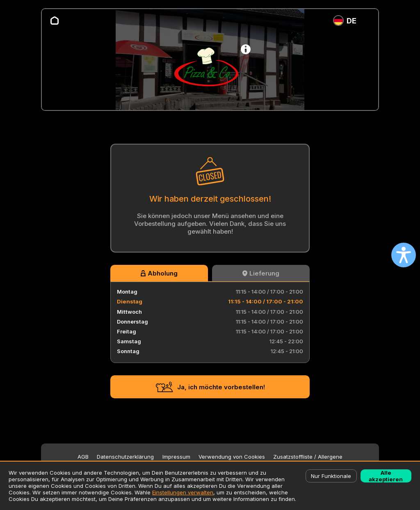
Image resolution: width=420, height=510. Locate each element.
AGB (83, 457)
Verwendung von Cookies (232, 457)
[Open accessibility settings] (404, 255)
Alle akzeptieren (386, 476)
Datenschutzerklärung (125, 457)
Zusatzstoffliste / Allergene (308, 457)
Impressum (176, 457)
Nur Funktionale (331, 476)
